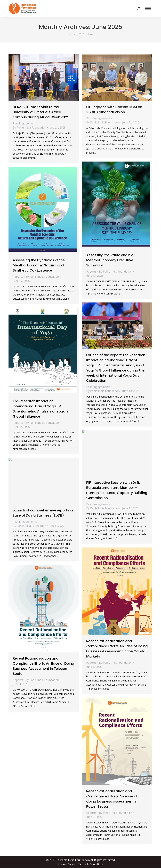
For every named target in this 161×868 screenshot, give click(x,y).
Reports (91, 272)
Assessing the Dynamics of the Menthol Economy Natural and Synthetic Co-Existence (39, 265)
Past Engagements (25, 123)
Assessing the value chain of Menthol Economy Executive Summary (110, 260)
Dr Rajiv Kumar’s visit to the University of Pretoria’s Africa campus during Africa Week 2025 (41, 112)
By (29, 128)
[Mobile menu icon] (148, 9)
